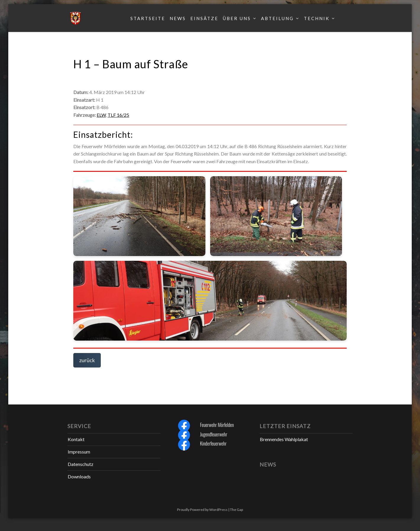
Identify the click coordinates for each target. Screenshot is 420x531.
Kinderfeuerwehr (213, 443)
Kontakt (76, 439)
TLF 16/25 (118, 115)
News (178, 18)
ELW (101, 115)
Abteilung (277, 18)
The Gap (236, 510)
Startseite (148, 18)
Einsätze (204, 18)
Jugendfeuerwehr (214, 434)
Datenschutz (81, 464)
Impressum (79, 452)
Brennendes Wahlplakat (284, 439)
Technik (317, 18)
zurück (87, 360)
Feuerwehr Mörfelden (217, 425)
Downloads (79, 476)
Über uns (237, 18)
